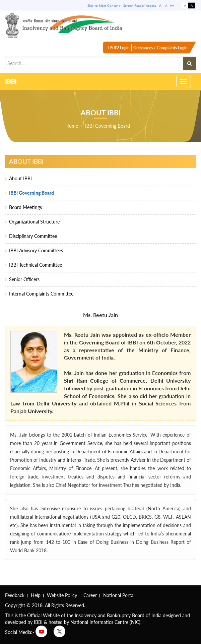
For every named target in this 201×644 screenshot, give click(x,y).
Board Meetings (25, 207)
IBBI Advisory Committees (36, 250)
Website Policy (62, 595)
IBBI (11, 81)
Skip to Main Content (104, 5)
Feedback (15, 595)
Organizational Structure (34, 222)
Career (90, 595)
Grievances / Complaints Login (160, 50)
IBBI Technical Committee (36, 265)
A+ (172, 5)
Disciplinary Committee (33, 236)
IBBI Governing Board (108, 126)
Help (36, 595)
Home (72, 126)
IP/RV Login (119, 50)
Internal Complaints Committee (41, 294)
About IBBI (20, 178)
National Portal (119, 595)
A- (161, 5)
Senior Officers (24, 279)
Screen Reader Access (140, 5)
